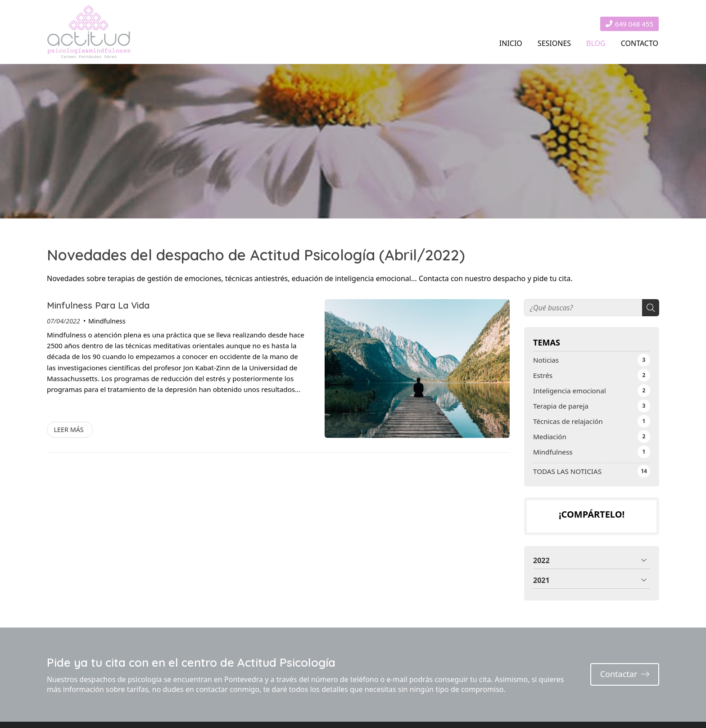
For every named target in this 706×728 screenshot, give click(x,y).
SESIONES (554, 43)
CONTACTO (640, 43)
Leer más (68, 430)
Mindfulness (107, 321)
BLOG (596, 43)
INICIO (511, 43)
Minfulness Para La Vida (98, 305)
